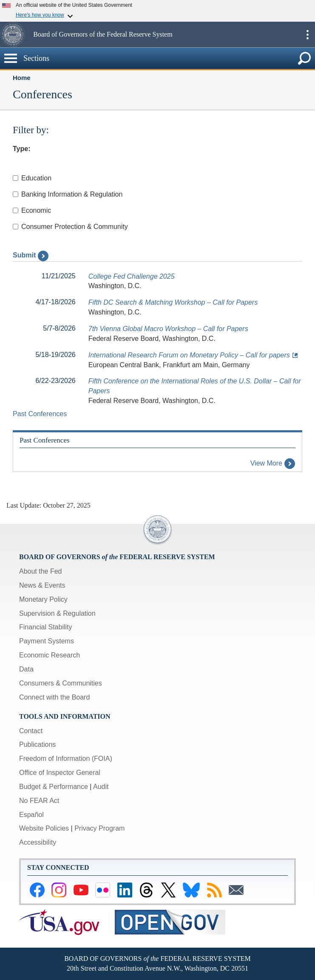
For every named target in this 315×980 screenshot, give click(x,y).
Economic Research (50, 655)
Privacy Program (99, 828)
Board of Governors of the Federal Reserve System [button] (103, 34)
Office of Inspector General (60, 773)
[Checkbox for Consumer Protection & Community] (16, 227)
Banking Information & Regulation (68, 194)
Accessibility (38, 842)
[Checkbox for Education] (16, 178)
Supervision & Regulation (57, 613)
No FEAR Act (39, 801)
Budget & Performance (54, 787)
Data (26, 669)
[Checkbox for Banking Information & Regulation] (16, 194)
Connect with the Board (54, 697)
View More (273, 463)
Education (32, 178)
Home (22, 78)
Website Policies (44, 828)
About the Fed (41, 571)
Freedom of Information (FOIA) (66, 759)
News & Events (42, 585)
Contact (31, 731)
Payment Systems (47, 641)
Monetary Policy (43, 599)
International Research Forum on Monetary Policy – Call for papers (189, 355)
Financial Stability (46, 627)
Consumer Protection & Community (70, 227)
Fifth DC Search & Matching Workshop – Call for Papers (173, 302)
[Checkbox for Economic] (16, 210)
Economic (32, 210)
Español (31, 815)
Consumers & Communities (61, 683)
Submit (31, 255)
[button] (16, 34)
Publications (37, 744)
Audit (101, 787)
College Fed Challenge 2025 (132, 276)
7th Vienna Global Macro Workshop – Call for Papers (168, 329)
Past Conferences (40, 414)
